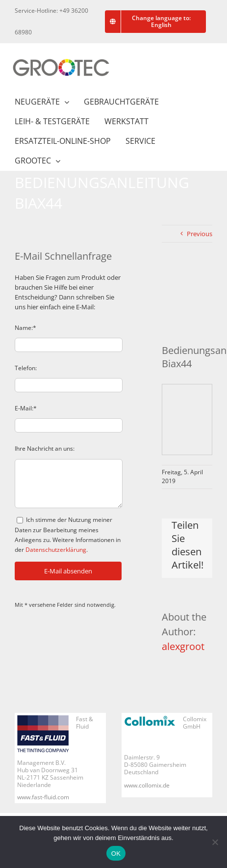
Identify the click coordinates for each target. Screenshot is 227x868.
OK (116, 854)
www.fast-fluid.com (43, 797)
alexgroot (183, 646)
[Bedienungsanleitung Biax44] (187, 308)
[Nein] (215, 842)
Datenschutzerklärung (56, 550)
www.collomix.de (147, 785)
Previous (200, 234)
